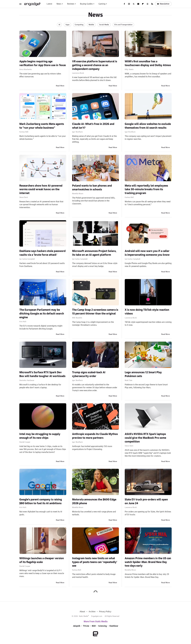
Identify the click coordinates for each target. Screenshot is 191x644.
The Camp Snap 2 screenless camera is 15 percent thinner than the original (95, 312)
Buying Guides (86, 4)
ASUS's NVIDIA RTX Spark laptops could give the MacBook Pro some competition (145, 438)
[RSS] (152, 4)
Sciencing (103, 626)
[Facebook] (124, 4)
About (82, 612)
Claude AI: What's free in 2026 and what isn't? (93, 126)
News (59, 4)
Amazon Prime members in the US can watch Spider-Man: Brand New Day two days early (148, 562)
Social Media (104, 25)
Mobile (91, 25)
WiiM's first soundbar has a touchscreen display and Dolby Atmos (148, 63)
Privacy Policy (105, 612)
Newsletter (163, 4)
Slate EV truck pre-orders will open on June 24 (146, 501)
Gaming (102, 4)
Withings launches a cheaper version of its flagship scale (42, 560)
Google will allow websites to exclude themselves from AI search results (148, 126)
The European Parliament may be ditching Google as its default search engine (42, 314)
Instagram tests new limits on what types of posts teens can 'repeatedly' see (95, 562)
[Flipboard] (143, 4)
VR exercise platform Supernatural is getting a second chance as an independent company (95, 65)
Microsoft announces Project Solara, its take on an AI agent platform (94, 253)
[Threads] (148, 4)
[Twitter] (134, 4)
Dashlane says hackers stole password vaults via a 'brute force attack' (42, 253)
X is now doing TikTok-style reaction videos (147, 312)
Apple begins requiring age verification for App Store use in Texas (43, 63)
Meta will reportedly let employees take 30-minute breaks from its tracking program (146, 189)
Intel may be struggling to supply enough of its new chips (40, 436)
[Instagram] (129, 4)
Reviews (71, 4)
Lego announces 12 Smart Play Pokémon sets (143, 374)
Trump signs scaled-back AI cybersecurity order (89, 374)
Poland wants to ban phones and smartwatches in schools (92, 188)
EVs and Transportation (123, 25)
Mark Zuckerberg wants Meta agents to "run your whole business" (42, 126)
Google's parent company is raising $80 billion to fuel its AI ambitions (41, 501)
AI (59, 25)
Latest (49, 4)
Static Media (83, 616)
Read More (60, 86)
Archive (92, 612)
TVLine (86, 626)
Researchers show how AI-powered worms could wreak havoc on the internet (41, 189)
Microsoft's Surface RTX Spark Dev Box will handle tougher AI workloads (42, 374)
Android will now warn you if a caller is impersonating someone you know (147, 253)
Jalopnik (77, 626)
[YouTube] (138, 4)
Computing (79, 25)
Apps (67, 25)
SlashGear (114, 626)
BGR (94, 626)
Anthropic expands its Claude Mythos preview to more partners (95, 436)
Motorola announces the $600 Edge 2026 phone (94, 501)
